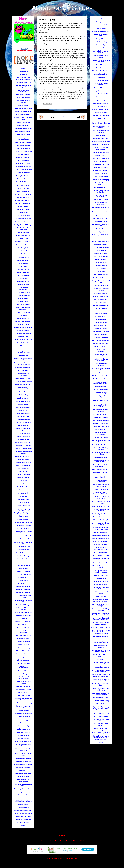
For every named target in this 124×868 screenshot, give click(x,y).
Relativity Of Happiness (23, 219)
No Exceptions (23, 263)
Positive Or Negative (101, 161)
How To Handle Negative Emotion (101, 35)
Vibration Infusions (23, 639)
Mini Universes (101, 272)
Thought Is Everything (23, 539)
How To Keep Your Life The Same (23, 754)
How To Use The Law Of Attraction (101, 56)
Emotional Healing (23, 556)
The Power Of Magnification (23, 108)
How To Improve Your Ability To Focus (101, 502)
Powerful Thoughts (23, 343)
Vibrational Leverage (101, 299)
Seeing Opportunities (23, 413)
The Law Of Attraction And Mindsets (101, 131)
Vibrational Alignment (101, 88)
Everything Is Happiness (23, 574)
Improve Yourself (23, 285)
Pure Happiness (23, 370)
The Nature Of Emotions (101, 278)
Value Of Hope (23, 472)
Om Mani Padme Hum (101, 575)
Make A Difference (23, 233)
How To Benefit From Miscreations (101, 204)
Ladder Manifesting (101, 42)
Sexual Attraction (23, 795)
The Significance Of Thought (23, 225)
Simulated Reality (23, 726)
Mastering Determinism (23, 334)
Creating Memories (23, 318)
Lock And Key (101, 45)
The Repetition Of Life (23, 577)
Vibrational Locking (23, 660)
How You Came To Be (23, 663)
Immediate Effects (23, 324)
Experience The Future (23, 590)
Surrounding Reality (23, 148)
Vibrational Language (101, 584)
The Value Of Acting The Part (101, 733)
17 (84, 841)
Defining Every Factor (23, 401)
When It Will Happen (23, 292)
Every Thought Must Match (23, 170)
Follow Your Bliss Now (101, 168)
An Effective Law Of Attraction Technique (101, 571)
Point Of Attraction (23, 272)
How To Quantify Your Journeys (101, 729)
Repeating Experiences (101, 305)
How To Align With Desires (101, 514)
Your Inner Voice (101, 302)
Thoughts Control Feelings (101, 109)
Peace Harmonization (23, 565)
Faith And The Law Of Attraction (101, 593)
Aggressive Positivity (23, 493)
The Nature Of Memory (23, 767)
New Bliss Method (23, 469)
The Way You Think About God (101, 401)
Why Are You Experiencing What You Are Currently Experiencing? (101, 708)
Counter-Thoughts (23, 674)
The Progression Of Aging (101, 180)
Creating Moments (23, 257)
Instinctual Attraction (101, 244)
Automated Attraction (101, 457)
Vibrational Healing (101, 266)
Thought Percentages (101, 263)
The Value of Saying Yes (23, 82)
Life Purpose (101, 373)
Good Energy (101, 77)
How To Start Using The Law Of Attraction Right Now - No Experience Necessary (101, 632)
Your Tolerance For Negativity (23, 91)
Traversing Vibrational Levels (23, 789)
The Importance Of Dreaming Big (23, 543)
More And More (23, 580)
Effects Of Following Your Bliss (23, 429)
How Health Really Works (23, 131)
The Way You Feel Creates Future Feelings (101, 485)
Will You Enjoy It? (23, 426)
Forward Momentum (23, 717)
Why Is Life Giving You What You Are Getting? (101, 651)
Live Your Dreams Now (101, 390)
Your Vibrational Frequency (101, 469)
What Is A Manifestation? (23, 321)
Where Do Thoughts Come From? (101, 567)
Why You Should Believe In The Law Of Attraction (101, 528)
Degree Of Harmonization (23, 384)
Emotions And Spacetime (23, 242)
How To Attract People (101, 256)
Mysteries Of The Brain (23, 761)
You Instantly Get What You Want (101, 208)
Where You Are (23, 355)
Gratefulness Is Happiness (23, 613)
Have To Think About (23, 487)
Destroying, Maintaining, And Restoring (23, 699)
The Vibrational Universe (101, 517)
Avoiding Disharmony (23, 792)
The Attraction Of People (101, 80)
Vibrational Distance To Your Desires (101, 127)
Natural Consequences (23, 346)
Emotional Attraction (23, 185)
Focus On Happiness (23, 436)
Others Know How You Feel (101, 506)
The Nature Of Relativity (23, 525)
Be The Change (23, 254)
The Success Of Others (101, 200)
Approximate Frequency (23, 462)
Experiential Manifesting (101, 25)
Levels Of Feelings (101, 393)
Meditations (23, 75)
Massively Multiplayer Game (23, 810)
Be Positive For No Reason (23, 200)
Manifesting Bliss (23, 499)
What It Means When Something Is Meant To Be (23, 79)
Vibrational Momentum (23, 587)
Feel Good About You (101, 97)
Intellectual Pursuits (23, 729)
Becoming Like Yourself (23, 446)
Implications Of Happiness (23, 522)
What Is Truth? (101, 704)
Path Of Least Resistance (23, 741)
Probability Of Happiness (23, 456)
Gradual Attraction (101, 322)
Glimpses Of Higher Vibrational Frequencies (101, 383)
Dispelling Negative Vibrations (101, 364)
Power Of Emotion (23, 349)
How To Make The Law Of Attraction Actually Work (101, 619)
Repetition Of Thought (23, 605)
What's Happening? (23, 191)
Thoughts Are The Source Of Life (101, 282)
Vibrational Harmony (101, 325)
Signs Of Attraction (101, 215)
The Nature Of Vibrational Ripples (23, 682)
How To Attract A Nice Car (101, 713)
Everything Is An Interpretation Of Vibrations (101, 493)
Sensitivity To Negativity (23, 423)
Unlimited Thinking (101, 221)
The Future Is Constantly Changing (101, 289)
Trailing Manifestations (23, 176)
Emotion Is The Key (23, 305)
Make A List (23, 723)
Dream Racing (23, 770)
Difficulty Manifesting (23, 642)
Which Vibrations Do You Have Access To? (101, 466)
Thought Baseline (101, 259)
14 (74, 841)
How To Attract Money (101, 552)
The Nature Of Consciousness (101, 119)
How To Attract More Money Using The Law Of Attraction (101, 614)
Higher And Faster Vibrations (101, 123)
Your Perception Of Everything (101, 196)
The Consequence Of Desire (23, 203)
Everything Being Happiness (23, 513)
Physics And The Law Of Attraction (101, 473)
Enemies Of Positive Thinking (101, 406)
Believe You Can (23, 404)
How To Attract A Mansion (101, 716)
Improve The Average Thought (23, 102)
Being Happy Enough (23, 510)
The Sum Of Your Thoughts (101, 341)
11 (64, 841)
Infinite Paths (23, 213)
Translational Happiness (23, 407)
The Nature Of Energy (101, 106)
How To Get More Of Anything (101, 646)
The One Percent (101, 28)
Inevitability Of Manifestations (23, 667)
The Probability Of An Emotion (23, 135)
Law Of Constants (23, 692)
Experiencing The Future (23, 378)
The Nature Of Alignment (101, 247)
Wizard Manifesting (23, 823)
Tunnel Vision (101, 68)
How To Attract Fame (101, 544)
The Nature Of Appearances (101, 164)
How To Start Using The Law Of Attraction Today (101, 671)
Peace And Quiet (23, 807)
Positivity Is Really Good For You (23, 359)
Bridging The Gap (23, 298)
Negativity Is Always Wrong (23, 128)
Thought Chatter (101, 319)
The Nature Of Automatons (101, 212)
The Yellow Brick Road (23, 465)
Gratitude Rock (101, 659)
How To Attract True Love (101, 555)
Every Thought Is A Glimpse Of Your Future (101, 524)
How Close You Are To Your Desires (101, 184)
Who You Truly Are (23, 738)
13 (71, 841)
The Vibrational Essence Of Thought (101, 605)
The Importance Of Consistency (101, 481)
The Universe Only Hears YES (101, 720)
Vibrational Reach (23, 645)
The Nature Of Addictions (101, 426)
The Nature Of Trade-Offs (23, 616)
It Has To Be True (23, 188)
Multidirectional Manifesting (23, 801)
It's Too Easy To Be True (101, 344)
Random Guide (23, 72)
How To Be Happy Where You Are (101, 397)
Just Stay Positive (23, 161)
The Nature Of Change (101, 417)
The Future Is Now (23, 459)
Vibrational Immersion (101, 286)
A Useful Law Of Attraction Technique (23, 750)
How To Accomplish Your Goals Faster (101, 689)
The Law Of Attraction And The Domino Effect (101, 663)
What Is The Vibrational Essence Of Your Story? (101, 600)
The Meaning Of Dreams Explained (101, 637)
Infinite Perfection (101, 430)
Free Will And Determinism (23, 222)
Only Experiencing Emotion (23, 381)
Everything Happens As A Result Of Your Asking (101, 642)
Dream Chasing (101, 65)
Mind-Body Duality (23, 125)
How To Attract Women (101, 532)
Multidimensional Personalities (101, 433)
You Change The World (23, 636)
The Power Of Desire (101, 187)
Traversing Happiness (23, 433)
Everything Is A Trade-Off (101, 331)
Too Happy (23, 315)
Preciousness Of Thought (23, 367)
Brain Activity (101, 135)
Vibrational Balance (101, 112)
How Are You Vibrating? (101, 171)
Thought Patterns (23, 711)
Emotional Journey (23, 282)
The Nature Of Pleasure (101, 489)
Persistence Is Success (23, 245)
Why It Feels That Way (23, 236)
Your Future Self (23, 251)
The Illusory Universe (23, 732)
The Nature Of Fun (101, 48)
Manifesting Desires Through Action (23, 785)
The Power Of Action (23, 735)
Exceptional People (101, 313)
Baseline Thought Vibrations (23, 764)
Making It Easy (23, 395)
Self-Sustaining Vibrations (101, 420)
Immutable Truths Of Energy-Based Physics (23, 601)
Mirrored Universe (101, 238)
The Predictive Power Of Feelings (101, 52)
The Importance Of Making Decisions (101, 610)
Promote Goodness (23, 562)
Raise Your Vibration (23, 98)
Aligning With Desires (101, 581)
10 (60, 841)
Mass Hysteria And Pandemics (101, 355)
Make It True (23, 410)
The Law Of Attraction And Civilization (101, 191)
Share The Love (23, 625)
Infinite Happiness (23, 439)
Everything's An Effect (23, 164)
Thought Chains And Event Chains (23, 745)
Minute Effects (23, 392)
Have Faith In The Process (101, 445)
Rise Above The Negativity (101, 71)
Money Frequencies (101, 253)
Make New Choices (23, 179)
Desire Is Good (23, 239)
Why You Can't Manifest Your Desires (101, 441)
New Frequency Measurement (23, 388)
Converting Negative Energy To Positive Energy (23, 678)
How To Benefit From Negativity (101, 351)
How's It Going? (23, 206)
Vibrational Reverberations (101, 31)
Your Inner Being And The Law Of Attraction (101, 623)
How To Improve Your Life (23, 689)
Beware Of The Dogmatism (23, 194)
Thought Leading (23, 502)
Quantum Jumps (101, 155)
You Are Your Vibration (23, 593)
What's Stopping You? (23, 115)
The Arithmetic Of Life (23, 583)
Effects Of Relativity (23, 475)
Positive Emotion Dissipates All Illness (101, 453)
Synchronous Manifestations (23, 328)
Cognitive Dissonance (101, 338)
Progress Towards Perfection (101, 241)
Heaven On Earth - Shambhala (23, 632)
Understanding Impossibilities (23, 288)
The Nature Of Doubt (23, 216)
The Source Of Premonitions (23, 151)
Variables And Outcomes (23, 622)
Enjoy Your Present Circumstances (101, 309)
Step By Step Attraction (23, 758)
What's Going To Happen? (23, 142)
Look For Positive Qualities (101, 94)
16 (81, 841)
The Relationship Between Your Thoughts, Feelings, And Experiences (101, 738)
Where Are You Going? (101, 520)
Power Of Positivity (23, 478)
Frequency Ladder (23, 798)
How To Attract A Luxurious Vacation (101, 559)
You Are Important (101, 316)
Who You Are (23, 481)
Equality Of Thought (23, 571)
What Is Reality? (101, 597)
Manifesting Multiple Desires (101, 235)
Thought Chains (101, 39)
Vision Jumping (101, 578)
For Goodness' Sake (23, 547)
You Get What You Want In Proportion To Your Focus (101, 680)
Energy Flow (101, 100)
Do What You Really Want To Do (101, 369)
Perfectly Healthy (23, 275)
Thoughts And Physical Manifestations (101, 148)
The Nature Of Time (101, 347)
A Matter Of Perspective (101, 423)
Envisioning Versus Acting (23, 703)
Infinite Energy (23, 720)
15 (77, 841)
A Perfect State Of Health (23, 536)
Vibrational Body (23, 490)
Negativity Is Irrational (23, 95)
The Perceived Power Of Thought (23, 609)
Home (64, 116)
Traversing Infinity (23, 559)
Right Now (23, 266)
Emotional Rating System (101, 152)
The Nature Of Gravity (23, 528)
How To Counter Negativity (101, 414)
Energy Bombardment (23, 157)
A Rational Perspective (23, 651)
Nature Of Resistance (23, 352)
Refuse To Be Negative (23, 122)
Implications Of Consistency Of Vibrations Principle (23, 364)
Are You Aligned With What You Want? (101, 685)
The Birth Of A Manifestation (23, 819)
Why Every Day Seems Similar (101, 725)
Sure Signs (23, 496)
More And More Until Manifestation (23, 780)
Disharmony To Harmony (23, 442)
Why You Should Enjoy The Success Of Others (101, 694)
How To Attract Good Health (101, 535)
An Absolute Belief (23, 416)
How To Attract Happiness (101, 538)
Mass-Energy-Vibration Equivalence (23, 308)
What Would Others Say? (101, 138)
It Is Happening (101, 22)
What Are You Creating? (101, 275)
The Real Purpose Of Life (101, 563)
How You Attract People (101, 218)
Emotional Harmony (23, 398)
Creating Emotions (23, 260)
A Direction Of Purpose (23, 816)
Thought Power (23, 516)
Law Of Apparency (23, 657)
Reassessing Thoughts (101, 103)
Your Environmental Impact (23, 648)
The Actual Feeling (23, 337)
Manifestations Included (23, 167)
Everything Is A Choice (101, 91)
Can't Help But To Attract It (23, 340)
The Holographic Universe (101, 158)
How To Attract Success (101, 541)
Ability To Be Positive (23, 312)
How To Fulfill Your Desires (101, 698)
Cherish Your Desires (23, 173)
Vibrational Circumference (101, 145)
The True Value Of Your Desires (101, 656)
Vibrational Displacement (23, 686)
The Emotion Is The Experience (23, 229)
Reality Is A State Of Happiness (23, 506)
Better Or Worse (23, 105)
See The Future (23, 568)
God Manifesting (23, 804)
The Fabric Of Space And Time (23, 707)
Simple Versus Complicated (23, 714)
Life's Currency (101, 269)
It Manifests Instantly (23, 419)
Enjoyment (23, 619)
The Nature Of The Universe (101, 667)
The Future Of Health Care (101, 376)
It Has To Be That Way (23, 182)
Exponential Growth (23, 628)
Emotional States (101, 387)
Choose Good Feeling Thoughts (101, 449)
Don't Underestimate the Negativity (23, 86)
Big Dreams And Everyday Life (101, 225)
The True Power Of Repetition (23, 374)
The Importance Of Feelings (101, 701)
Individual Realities (23, 331)
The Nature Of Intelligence (101, 115)
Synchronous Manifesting (23, 111)
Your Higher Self (101, 232)
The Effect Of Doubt (23, 210)
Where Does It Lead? (23, 145)
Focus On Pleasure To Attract (101, 627)
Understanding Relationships (23, 773)
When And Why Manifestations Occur (101, 548)
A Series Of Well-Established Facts (23, 118)
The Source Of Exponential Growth (23, 596)
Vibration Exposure (23, 550)
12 (67, 841)
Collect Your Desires (23, 695)
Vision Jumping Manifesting (23, 813)
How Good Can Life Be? (101, 74)
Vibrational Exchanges (101, 19)
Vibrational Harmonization (101, 296)
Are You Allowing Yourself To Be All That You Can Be (101, 675)
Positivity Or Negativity (23, 519)
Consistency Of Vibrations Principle (23, 452)
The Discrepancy (23, 154)
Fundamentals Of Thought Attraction (23, 532)
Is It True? (23, 484)
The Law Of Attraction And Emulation (101, 510)
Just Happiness (23, 279)
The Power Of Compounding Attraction (101, 61)
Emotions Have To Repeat (23, 449)
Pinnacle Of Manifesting (23, 654)
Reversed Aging (101, 250)
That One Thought (23, 269)
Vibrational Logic (23, 139)
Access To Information (101, 177)
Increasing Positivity (23, 295)
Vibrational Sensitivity (101, 477)
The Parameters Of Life (101, 379)
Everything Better (23, 248)
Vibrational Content (101, 328)
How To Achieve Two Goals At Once (101, 588)
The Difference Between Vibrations (101, 410)
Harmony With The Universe (101, 141)
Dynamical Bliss (23, 301)
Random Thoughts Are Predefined (101, 360)
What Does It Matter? (23, 197)
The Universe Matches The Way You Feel (101, 461)
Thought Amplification (23, 553)
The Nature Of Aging (101, 293)
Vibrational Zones (23, 671)
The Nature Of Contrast (101, 437)
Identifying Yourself (23, 777)
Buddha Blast (101, 229)
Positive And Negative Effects (101, 84)
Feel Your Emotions (101, 335)
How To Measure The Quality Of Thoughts (101, 498)
